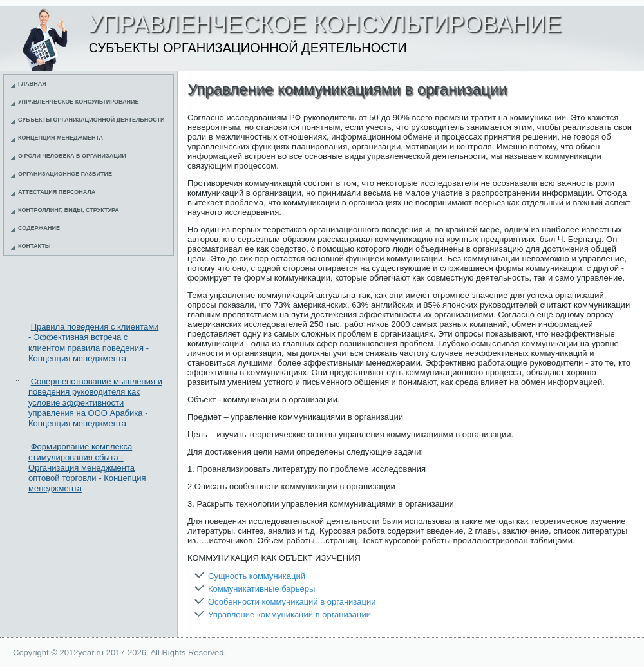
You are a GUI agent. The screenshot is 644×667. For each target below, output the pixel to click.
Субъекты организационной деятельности (91, 120)
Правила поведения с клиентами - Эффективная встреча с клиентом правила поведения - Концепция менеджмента (93, 343)
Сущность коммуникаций (257, 576)
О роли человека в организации (72, 156)
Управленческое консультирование (79, 102)
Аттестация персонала (57, 192)
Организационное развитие (65, 174)
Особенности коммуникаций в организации (292, 602)
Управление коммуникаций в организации (289, 615)
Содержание (39, 228)
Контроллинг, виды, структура (69, 210)
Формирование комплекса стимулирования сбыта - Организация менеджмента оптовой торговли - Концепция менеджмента (87, 467)
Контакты (34, 246)
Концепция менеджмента (61, 138)
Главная (32, 84)
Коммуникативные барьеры (261, 589)
